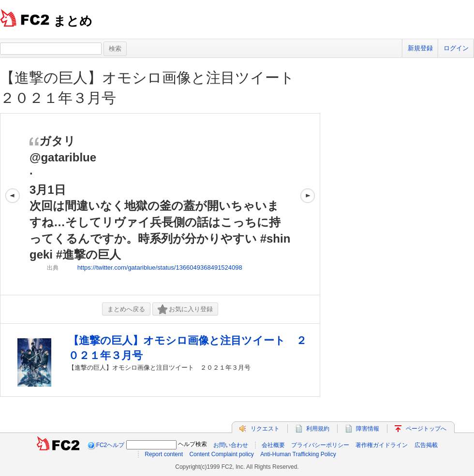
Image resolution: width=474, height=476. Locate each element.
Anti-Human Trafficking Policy (298, 454)
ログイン (456, 48)
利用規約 (318, 429)
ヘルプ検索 (193, 444)
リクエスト (265, 429)
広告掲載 (426, 445)
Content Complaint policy (221, 454)
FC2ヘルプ (111, 445)
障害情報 (368, 429)
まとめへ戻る (126, 309)
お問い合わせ (231, 445)
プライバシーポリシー (320, 445)
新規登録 (420, 48)
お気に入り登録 (185, 310)
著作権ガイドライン (382, 445)
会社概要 (273, 445)
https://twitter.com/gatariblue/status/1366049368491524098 (160, 267)
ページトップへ (426, 429)
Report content (164, 454)
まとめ (73, 21)
